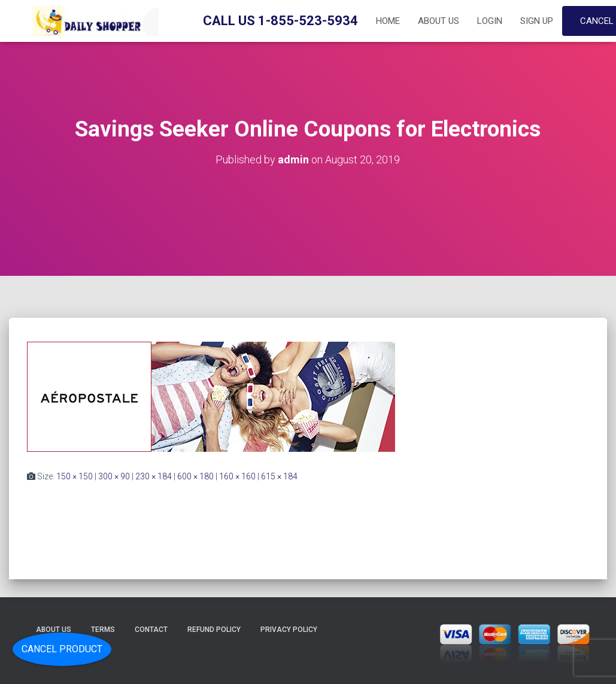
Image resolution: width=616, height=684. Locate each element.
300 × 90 (114, 476)
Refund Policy (214, 630)
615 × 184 (279, 476)
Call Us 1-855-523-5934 (280, 21)
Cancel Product (62, 649)
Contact (151, 630)
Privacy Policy (289, 630)
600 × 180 (195, 476)
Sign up (537, 21)
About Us (439, 21)
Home (388, 21)
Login (490, 21)
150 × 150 (75, 476)
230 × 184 (154, 476)
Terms (103, 630)
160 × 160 (237, 476)
